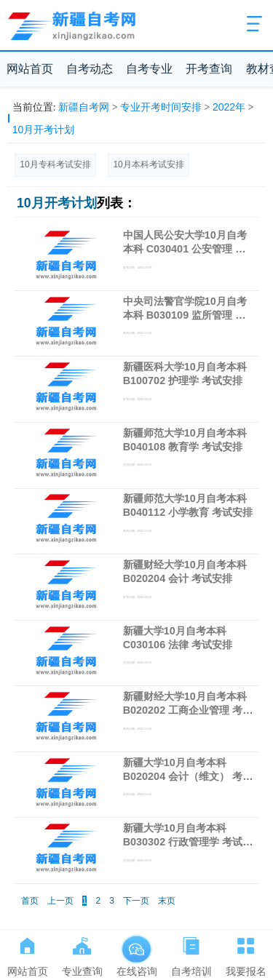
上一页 (60, 901)
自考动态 (90, 69)
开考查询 (209, 69)
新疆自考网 (84, 107)
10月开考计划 (44, 130)
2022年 (229, 107)
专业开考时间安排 (161, 107)
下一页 (136, 901)
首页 (30, 901)
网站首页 (30, 69)
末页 (167, 901)
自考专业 (149, 69)
